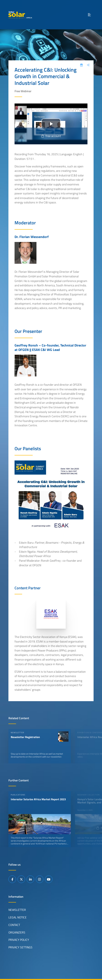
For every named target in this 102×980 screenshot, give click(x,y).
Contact (14, 925)
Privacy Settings (20, 947)
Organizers (17, 932)
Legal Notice (17, 917)
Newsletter (17, 910)
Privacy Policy (19, 940)
